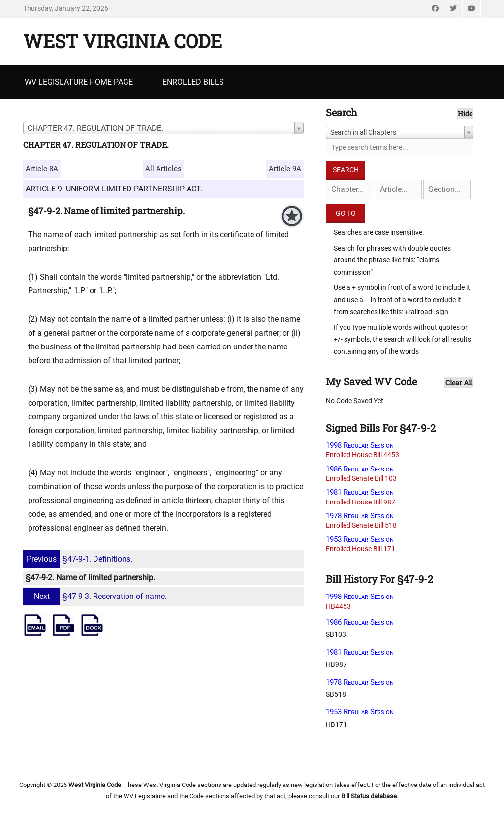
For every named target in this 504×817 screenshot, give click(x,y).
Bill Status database (369, 796)
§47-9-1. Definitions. (79, 559)
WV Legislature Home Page (79, 82)
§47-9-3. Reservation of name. (96, 596)
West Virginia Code (123, 41)
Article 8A (42, 169)
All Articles (163, 169)
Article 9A (285, 169)
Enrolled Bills (193, 82)
